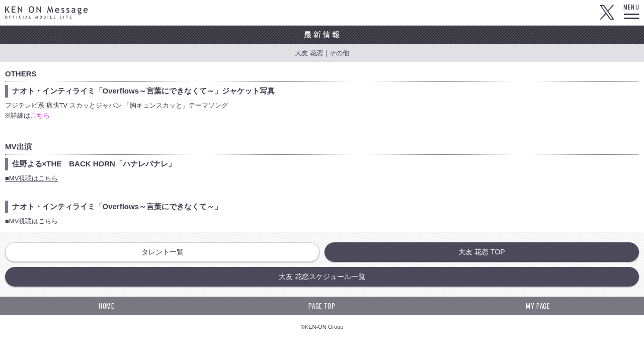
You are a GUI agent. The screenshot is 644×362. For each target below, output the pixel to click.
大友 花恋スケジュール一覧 (322, 277)
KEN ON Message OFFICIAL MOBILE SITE (47, 12)
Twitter (607, 13)
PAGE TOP (322, 306)
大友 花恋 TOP (481, 252)
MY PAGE (538, 306)
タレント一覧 (163, 252)
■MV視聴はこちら (31, 178)
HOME (106, 306)
